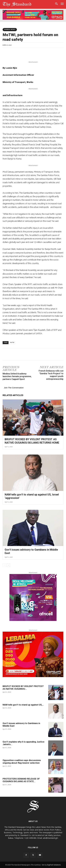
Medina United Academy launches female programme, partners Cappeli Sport (17, 376)
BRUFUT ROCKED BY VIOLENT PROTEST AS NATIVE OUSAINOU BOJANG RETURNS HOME (32, 441)
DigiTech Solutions (54, 865)
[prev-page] (4, 565)
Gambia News (10, 30)
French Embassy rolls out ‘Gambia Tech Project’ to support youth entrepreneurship (51, 375)
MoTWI (12, 343)
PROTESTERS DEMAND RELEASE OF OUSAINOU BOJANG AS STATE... (21, 780)
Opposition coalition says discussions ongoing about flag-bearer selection (22, 762)
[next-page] (8, 565)
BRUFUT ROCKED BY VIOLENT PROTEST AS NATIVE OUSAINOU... (23, 688)
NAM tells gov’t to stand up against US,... (23, 705)
